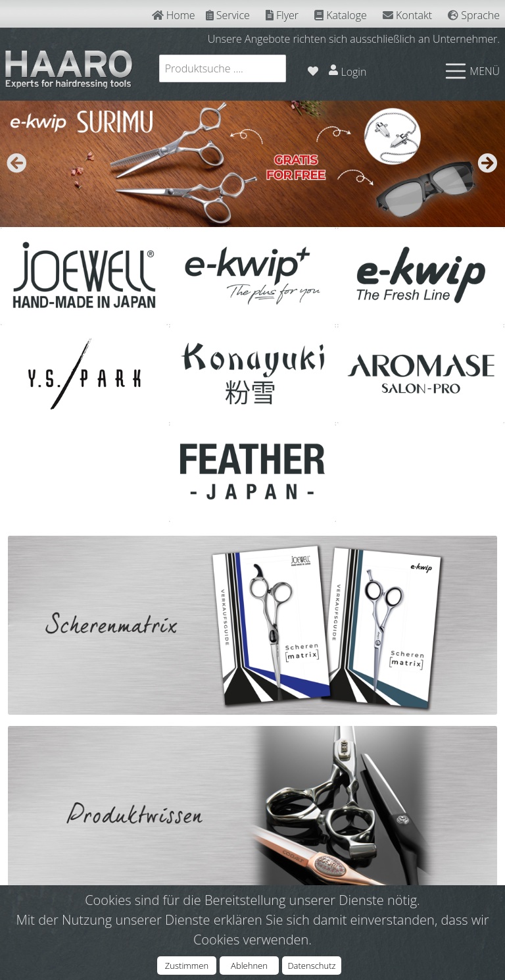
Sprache (474, 15)
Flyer (282, 15)
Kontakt (407, 15)
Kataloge (341, 15)
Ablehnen (249, 966)
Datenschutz (311, 966)
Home (174, 15)
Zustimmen (187, 966)
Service (228, 15)
